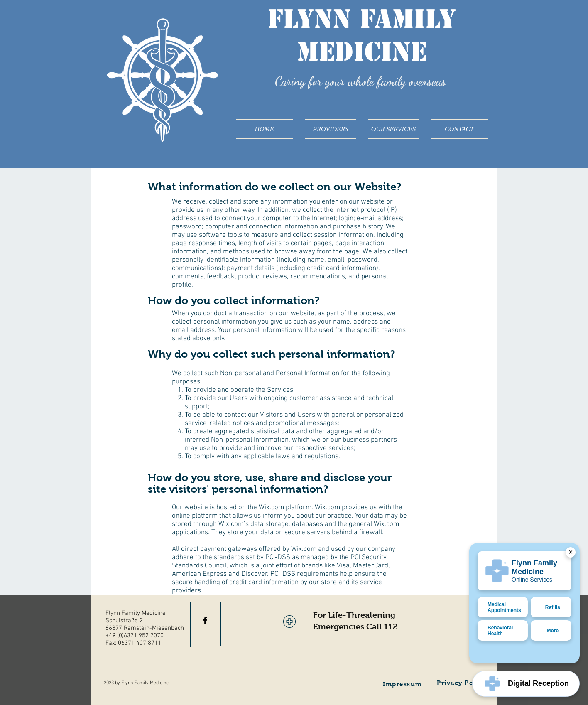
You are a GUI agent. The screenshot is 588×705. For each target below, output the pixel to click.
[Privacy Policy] (462, 683)
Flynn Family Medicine (362, 35)
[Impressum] (403, 684)
